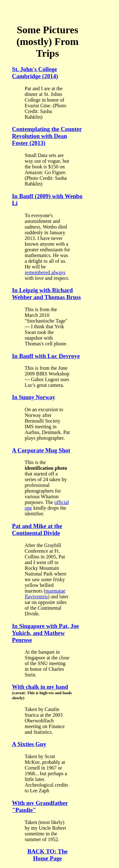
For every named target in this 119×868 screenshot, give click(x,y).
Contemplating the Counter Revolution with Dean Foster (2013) (47, 136)
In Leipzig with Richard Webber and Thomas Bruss (46, 294)
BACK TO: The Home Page (47, 855)
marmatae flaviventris (45, 594)
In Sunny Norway (34, 397)
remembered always (45, 272)
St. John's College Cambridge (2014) (35, 73)
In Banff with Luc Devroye (46, 356)
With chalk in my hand (40, 687)
